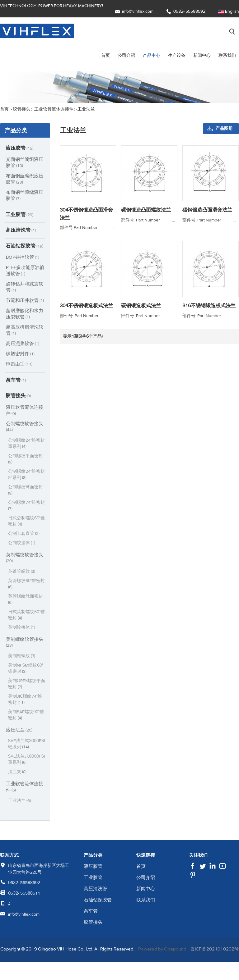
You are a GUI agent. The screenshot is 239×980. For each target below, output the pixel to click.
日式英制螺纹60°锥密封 (27, 617)
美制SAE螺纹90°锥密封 (26, 717)
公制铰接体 (22, 545)
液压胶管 (20, 148)
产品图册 (224, 129)
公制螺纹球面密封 (26, 492)
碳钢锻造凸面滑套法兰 (208, 210)
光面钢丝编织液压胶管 (25, 163)
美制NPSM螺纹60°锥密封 (26, 670)
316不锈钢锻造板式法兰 (209, 312)
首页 (105, 55)
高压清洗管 (21, 231)
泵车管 (16, 381)
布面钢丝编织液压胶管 (25, 179)
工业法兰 (20, 809)
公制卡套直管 (24, 535)
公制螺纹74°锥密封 (27, 507)
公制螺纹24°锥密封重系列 (27, 445)
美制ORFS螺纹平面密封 (25, 686)
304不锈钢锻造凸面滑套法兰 (86, 214)
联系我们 (227, 55)
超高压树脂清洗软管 (25, 331)
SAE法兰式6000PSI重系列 (26, 767)
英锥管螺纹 (22, 573)
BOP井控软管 (23, 258)
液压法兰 (19, 732)
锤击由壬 (19, 365)
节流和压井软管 (25, 301)
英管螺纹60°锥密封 (27, 586)
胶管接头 (19, 397)
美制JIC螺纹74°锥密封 (26, 701)
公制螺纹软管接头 (25, 428)
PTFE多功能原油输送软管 (23, 272)
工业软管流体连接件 (25, 795)
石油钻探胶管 (25, 247)
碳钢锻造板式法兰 (141, 312)
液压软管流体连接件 (25, 412)
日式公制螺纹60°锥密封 (27, 523)
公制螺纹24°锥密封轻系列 (27, 476)
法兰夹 (18, 780)
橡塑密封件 (21, 355)
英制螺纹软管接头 (25, 559)
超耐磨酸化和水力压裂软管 (25, 315)
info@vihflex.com (138, 11)
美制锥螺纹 (22, 658)
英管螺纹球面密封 (26, 601)
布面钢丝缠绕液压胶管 (25, 196)
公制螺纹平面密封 (26, 461)
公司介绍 (126, 55)
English (232, 11)
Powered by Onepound (180, 957)
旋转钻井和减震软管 (25, 288)
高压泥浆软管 (23, 345)
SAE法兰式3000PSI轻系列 (23, 749)
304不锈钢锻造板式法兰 (86, 312)
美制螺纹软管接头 (25, 644)
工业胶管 (20, 215)
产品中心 (152, 55)
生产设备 (177, 55)
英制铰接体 (22, 629)
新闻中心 (202, 55)
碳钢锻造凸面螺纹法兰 (146, 210)
